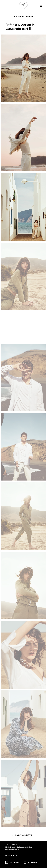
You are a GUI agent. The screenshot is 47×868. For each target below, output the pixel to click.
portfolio (19, 17)
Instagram (12, 862)
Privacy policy (12, 855)
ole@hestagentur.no (12, 849)
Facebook (30, 862)
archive (30, 17)
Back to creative (24, 835)
